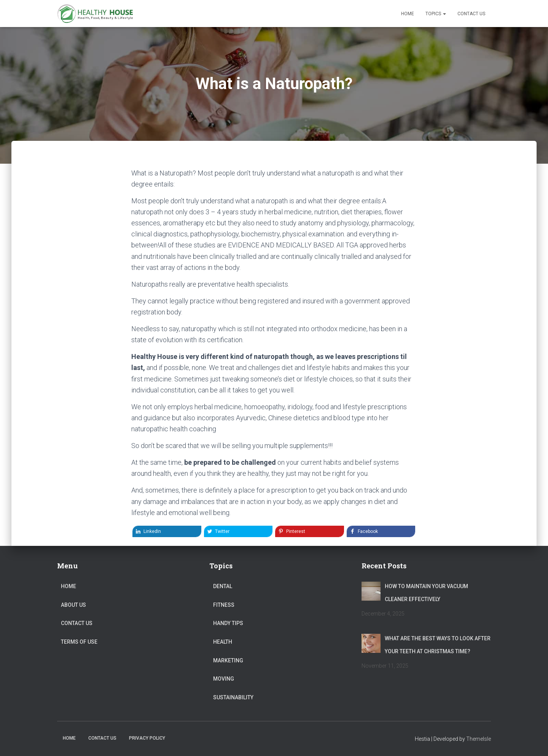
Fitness (224, 605)
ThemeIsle (479, 739)
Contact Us (471, 14)
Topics (436, 14)
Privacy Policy (147, 738)
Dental (223, 586)
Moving (224, 679)
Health (223, 642)
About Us (73, 605)
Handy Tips (228, 623)
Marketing (228, 660)
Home (408, 14)
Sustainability (233, 697)
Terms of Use (79, 642)
